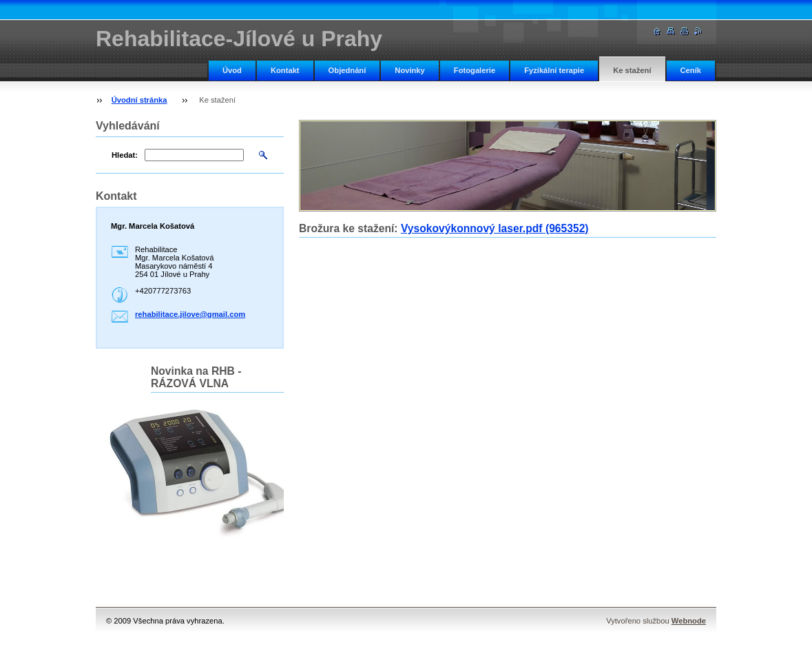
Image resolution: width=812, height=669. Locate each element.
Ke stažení (632, 70)
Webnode (689, 621)
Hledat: (125, 155)
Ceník (691, 70)
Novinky (410, 70)
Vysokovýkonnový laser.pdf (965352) (495, 228)
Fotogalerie (475, 70)
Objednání (347, 70)
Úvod (232, 70)
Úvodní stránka (139, 100)
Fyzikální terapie (554, 70)
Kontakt (285, 70)
